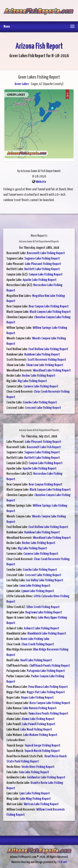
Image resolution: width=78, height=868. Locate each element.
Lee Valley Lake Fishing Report (45, 580)
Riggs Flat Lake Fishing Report (46, 692)
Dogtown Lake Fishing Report (44, 612)
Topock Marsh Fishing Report (42, 751)
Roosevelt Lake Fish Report (44, 447)
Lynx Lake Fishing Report (35, 793)
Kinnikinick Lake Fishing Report (47, 634)
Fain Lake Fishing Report (34, 772)
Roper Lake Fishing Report (37, 698)
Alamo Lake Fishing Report (38, 719)
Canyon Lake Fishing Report (46, 275)
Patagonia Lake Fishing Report (46, 671)
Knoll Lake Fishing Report (36, 660)
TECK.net (62, 862)
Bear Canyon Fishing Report (46, 485)
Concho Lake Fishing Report (40, 402)
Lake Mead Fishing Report (36, 730)
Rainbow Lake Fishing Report (42, 355)
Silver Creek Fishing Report (43, 607)
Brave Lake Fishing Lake (35, 639)
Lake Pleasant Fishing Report (43, 264)
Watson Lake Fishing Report (41, 804)
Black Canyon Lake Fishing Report (50, 312)
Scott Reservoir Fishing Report (47, 360)
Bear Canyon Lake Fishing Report (49, 307)
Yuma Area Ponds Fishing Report (48, 714)
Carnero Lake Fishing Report (41, 387)
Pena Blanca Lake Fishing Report (48, 687)
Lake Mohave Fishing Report (40, 735)
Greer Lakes (22, 84)
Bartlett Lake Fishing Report (42, 269)
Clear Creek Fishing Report (38, 644)
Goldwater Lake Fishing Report (46, 778)
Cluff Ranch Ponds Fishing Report (50, 666)
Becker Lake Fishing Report (39, 376)
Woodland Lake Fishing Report (52, 371)
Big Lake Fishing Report (32, 381)
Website (41, 182)
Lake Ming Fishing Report (35, 799)
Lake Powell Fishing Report (39, 724)
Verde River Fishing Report (38, 767)
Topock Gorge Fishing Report (42, 746)
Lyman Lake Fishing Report (38, 591)
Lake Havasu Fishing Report (40, 708)
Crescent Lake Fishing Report (43, 408)
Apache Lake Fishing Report (40, 280)
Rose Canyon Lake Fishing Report (50, 703)
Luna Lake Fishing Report (35, 586)
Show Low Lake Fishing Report (45, 365)
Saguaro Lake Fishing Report (42, 259)
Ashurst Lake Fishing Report (41, 628)
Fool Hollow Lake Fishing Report (48, 349)
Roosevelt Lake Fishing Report (46, 253)
